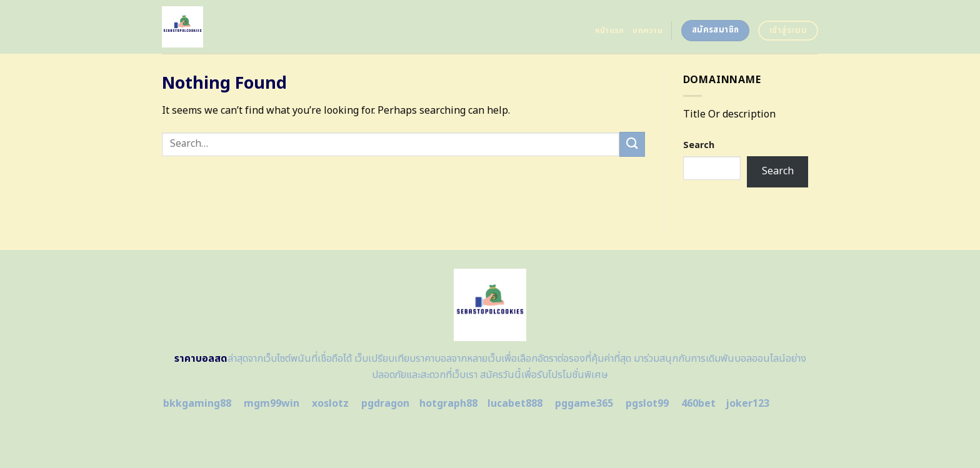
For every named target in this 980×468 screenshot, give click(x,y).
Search (699, 145)
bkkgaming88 (197, 404)
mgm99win (272, 404)
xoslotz (330, 404)
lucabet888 (515, 404)
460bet (698, 404)
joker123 (747, 404)
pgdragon (385, 404)
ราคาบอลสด (201, 359)
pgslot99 (647, 404)
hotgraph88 (448, 404)
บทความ (647, 31)
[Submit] (632, 144)
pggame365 (584, 404)
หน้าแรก (610, 31)
